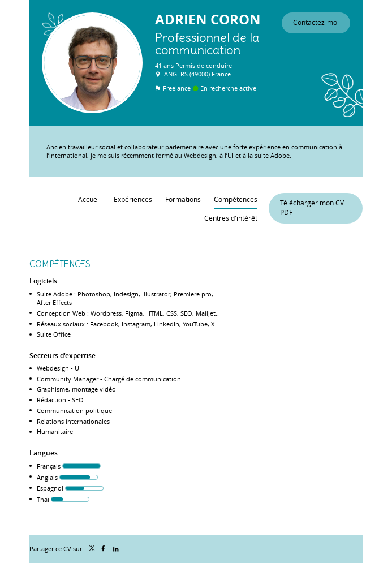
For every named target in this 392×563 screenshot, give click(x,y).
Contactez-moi (316, 22)
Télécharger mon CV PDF (312, 208)
